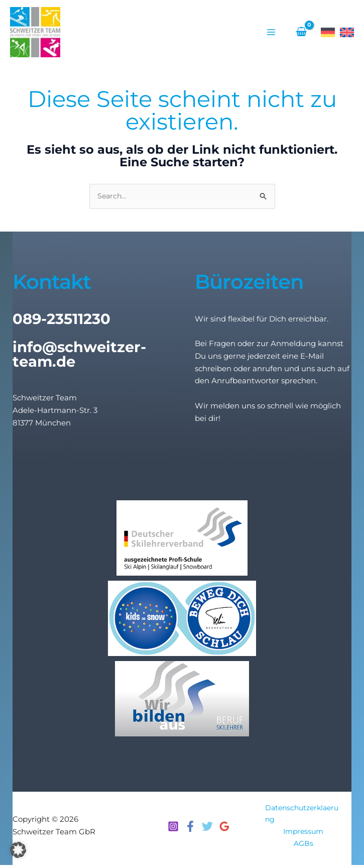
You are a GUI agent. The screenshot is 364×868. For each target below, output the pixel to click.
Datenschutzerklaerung (302, 815)
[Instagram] (173, 828)
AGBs (304, 846)
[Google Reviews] (224, 828)
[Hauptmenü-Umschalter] (271, 33)
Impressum (303, 834)
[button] (18, 850)
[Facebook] (190, 828)
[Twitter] (207, 828)
